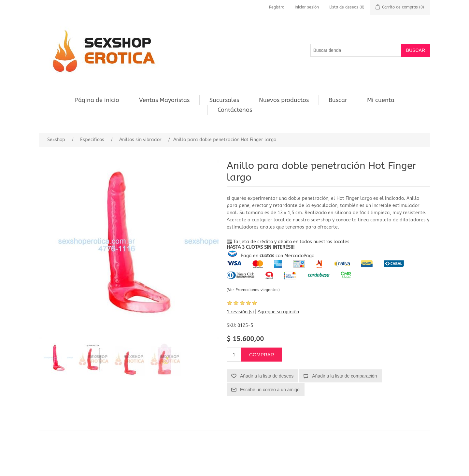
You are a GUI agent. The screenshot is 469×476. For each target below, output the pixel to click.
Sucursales (224, 100)
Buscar (338, 100)
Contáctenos (235, 110)
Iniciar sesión (307, 7)
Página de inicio (97, 100)
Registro (277, 7)
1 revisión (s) (240, 312)
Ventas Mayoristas (164, 100)
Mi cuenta (381, 100)
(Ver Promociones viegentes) (253, 290)
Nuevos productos (284, 100)
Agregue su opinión (278, 312)
